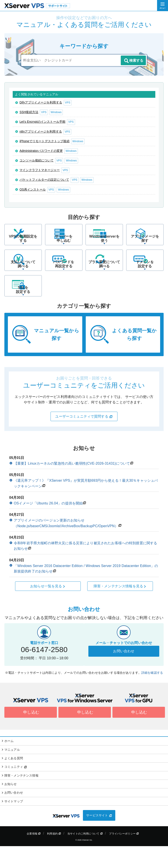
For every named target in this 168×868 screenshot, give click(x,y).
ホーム (9, 763)
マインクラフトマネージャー (40, 170)
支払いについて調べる (23, 279)
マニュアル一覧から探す (56, 356)
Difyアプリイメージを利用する (41, 102)
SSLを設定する (23, 311)
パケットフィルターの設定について (44, 180)
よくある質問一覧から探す (134, 356)
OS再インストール (33, 189)
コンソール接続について (37, 160)
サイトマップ (14, 823)
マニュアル (12, 771)
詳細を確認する (152, 694)
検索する (133, 61)
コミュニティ (16, 789)
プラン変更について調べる (104, 279)
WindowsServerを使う (104, 246)
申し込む (31, 734)
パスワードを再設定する (64, 279)
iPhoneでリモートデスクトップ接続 (45, 141)
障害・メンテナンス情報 (21, 797)
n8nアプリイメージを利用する (41, 131)
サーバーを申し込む (64, 246)
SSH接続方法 (29, 112)
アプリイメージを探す (145, 246)
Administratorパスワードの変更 (41, 151)
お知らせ (11, 806)
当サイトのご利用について (85, 855)
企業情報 (34, 855)
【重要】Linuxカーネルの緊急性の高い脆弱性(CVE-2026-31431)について (72, 485)
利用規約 (54, 855)
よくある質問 (14, 780)
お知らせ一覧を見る (48, 608)
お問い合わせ (124, 673)
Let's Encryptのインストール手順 (42, 122)
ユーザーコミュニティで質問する (84, 438)
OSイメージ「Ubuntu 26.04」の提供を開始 (48, 525)
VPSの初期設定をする (23, 246)
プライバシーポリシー (124, 855)
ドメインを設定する (145, 279)
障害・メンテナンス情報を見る (120, 608)
